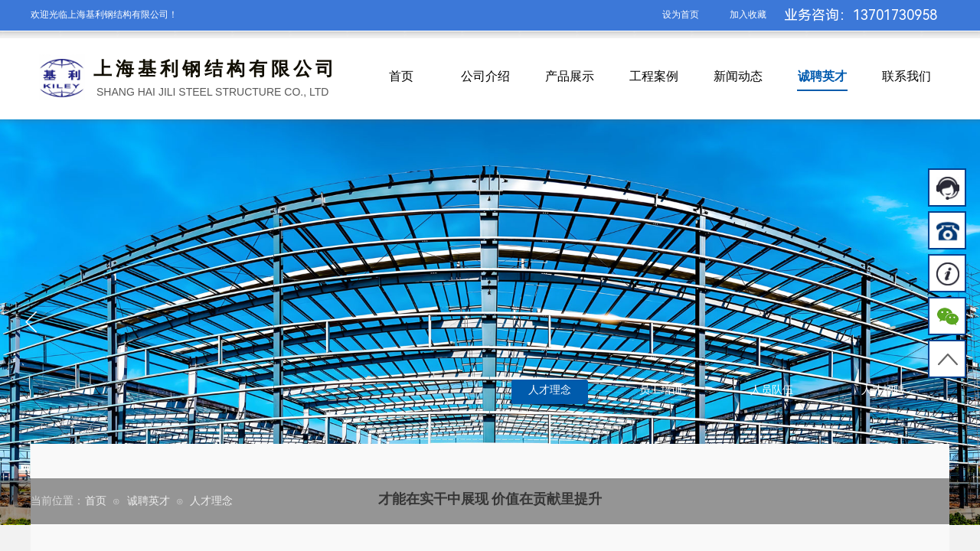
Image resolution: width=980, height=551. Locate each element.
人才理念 (211, 501)
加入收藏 (748, 15)
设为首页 (681, 15)
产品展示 (570, 76)
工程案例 (654, 76)
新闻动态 (738, 76)
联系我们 (906, 76)
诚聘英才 (822, 76)
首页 (401, 76)
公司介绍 (485, 76)
